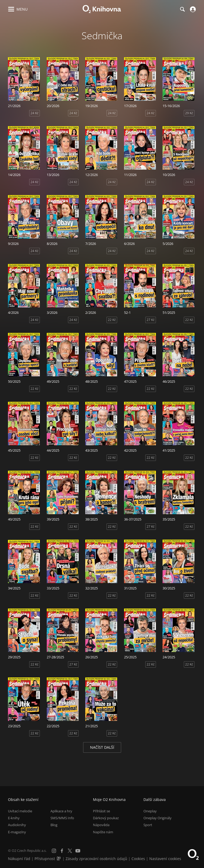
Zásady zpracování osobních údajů (96, 859)
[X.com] (70, 851)
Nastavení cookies (165, 859)
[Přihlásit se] (192, 9)
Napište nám (103, 832)
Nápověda (101, 825)
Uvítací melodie (20, 811)
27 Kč (151, 320)
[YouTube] (78, 851)
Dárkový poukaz (106, 818)
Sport (148, 825)
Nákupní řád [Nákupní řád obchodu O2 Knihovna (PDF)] (19, 859)
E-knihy (14, 818)
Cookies (138, 859)
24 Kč (35, 113)
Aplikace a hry (61, 811)
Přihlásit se (101, 811)
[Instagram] (54, 851)
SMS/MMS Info (62, 818)
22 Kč (112, 320)
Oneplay (150, 811)
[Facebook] (62, 851)
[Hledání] (182, 9)
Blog (54, 825)
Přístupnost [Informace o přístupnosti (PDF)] (45, 859)
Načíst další (102, 747)
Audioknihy (17, 825)
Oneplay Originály (158, 818)
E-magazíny (17, 832)
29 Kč (189, 113)
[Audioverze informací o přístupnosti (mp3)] (59, 859)
